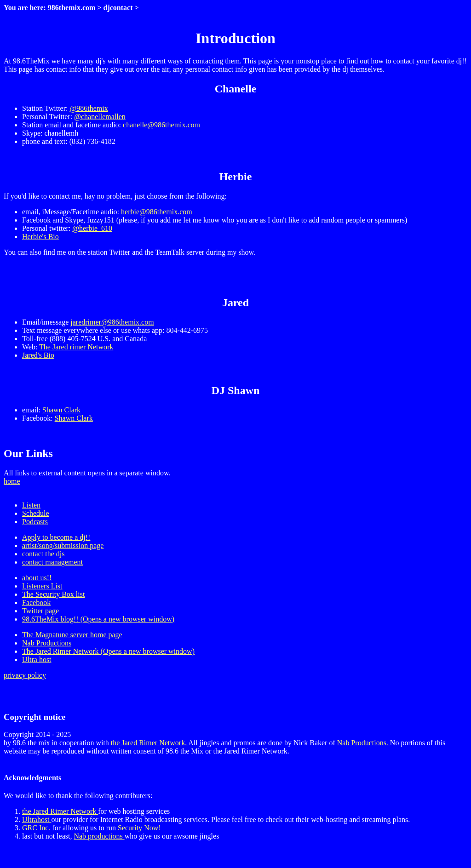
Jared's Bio (38, 355)
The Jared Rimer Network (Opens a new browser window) (108, 651)
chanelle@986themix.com (161, 125)
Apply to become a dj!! (56, 537)
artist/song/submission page (63, 545)
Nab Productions (47, 643)
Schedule (36, 513)
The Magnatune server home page (72, 635)
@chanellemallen (100, 117)
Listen (31, 505)
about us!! (37, 578)
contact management (52, 562)
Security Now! (139, 828)
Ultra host (37, 660)
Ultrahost (37, 819)
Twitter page (40, 611)
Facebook (36, 602)
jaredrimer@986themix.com (112, 322)
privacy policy (25, 675)
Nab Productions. (364, 743)
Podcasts (35, 522)
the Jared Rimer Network (60, 811)
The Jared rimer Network (76, 347)
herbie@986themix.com (157, 212)
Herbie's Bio (40, 237)
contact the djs (43, 554)
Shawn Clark (61, 410)
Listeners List (42, 586)
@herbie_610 (92, 228)
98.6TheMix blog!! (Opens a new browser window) (98, 619)
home (12, 481)
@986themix (89, 108)
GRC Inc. (37, 828)
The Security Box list (53, 594)
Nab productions (99, 836)
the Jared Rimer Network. (149, 743)
